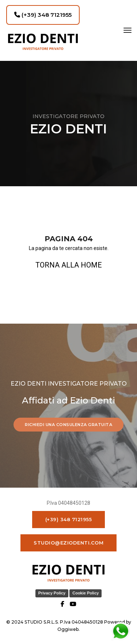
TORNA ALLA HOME (69, 265)
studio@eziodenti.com (68, 543)
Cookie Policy (85, 593)
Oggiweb (68, 629)
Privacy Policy (52, 593)
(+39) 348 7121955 (43, 15)
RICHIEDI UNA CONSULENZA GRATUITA (68, 425)
